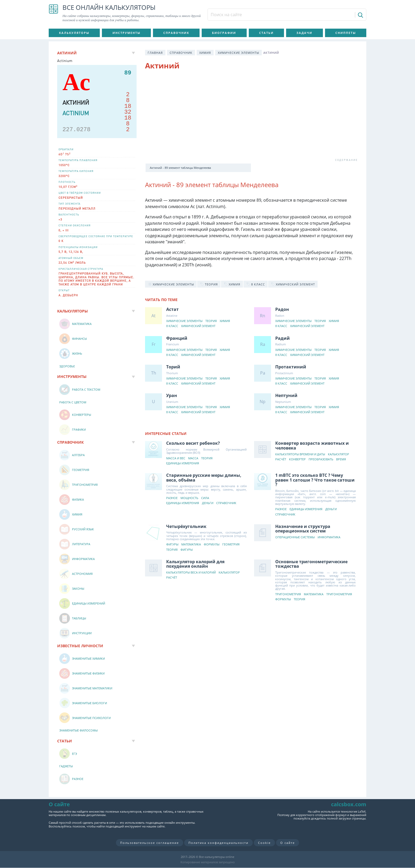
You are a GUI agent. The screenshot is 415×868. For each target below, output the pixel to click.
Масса (193, 458)
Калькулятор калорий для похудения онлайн (195, 564)
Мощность (189, 498)
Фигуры (172, 545)
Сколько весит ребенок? (193, 443)
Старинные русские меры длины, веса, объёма (204, 478)
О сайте (288, 843)
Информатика (329, 537)
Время (341, 459)
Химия (205, 53)
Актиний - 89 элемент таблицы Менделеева (180, 168)
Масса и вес (176, 458)
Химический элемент (198, 326)
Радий (283, 338)
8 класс (172, 326)
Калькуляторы (74, 33)
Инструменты (127, 33)
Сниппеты (346, 33)
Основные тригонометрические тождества (311, 564)
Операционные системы (295, 537)
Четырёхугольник (186, 526)
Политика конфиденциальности (218, 843)
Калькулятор (339, 454)
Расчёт (281, 459)
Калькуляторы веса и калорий (191, 573)
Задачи (304, 33)
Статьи (266, 33)
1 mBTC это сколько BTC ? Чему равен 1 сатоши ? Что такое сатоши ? (315, 480)
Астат (172, 309)
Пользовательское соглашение (150, 843)
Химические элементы (238, 53)
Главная (155, 53)
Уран (172, 395)
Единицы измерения (183, 463)
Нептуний (286, 395)
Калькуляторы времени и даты (300, 454)
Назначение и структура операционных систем (303, 529)
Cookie (264, 843)
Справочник (176, 33)
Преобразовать (321, 459)
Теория (211, 321)
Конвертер (297, 459)
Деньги (208, 503)
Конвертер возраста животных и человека (312, 446)
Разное (172, 498)
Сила (205, 498)
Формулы (212, 545)
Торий (173, 367)
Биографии (224, 33)
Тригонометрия (288, 594)
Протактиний (291, 367)
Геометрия (231, 545)
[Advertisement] (251, 117)
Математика (191, 545)
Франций (177, 338)
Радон (282, 309)
